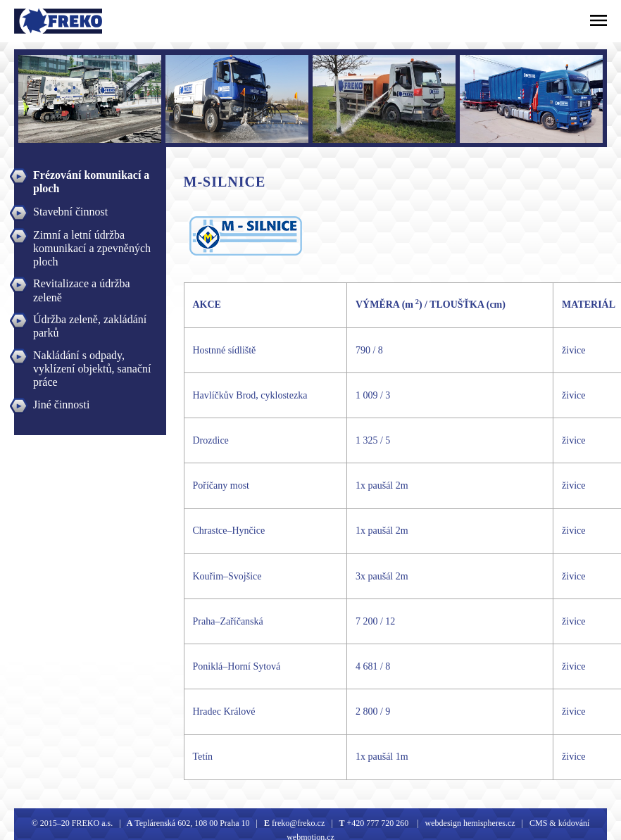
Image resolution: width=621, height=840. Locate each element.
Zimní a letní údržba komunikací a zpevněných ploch (92, 237)
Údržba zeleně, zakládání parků (90, 321)
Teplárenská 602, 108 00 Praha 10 (192, 823)
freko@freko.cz (297, 823)
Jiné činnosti (61, 405)
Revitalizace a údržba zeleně (82, 285)
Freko (33, 21)
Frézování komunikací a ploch (91, 177)
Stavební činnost (70, 212)
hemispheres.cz (488, 823)
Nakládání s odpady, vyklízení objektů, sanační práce (92, 357)
